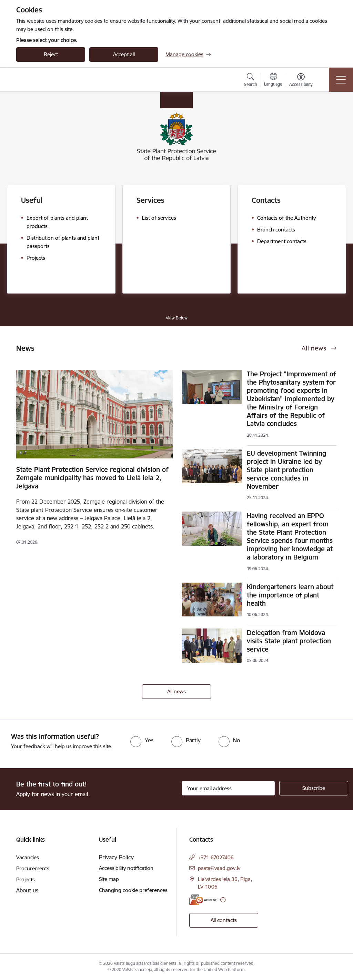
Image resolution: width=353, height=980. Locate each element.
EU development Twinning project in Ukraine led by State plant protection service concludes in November (286, 470)
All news (176, 691)
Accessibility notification (126, 868)
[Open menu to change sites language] (273, 80)
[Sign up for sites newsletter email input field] (228, 788)
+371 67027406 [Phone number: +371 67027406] (216, 857)
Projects (26, 879)
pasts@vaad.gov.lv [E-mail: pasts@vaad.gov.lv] (219, 868)
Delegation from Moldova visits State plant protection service (289, 641)
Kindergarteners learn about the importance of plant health (290, 595)
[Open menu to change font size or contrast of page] (301, 81)
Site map (109, 879)
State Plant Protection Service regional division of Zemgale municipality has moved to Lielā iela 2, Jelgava (92, 478)
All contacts (224, 920)
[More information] (223, 900)
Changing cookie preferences (133, 890)
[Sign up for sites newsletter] (314, 788)
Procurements (33, 868)
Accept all (124, 54)
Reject (51, 54)
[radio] (142, 740)
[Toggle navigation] (341, 80)
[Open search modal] (251, 81)
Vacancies (28, 857)
